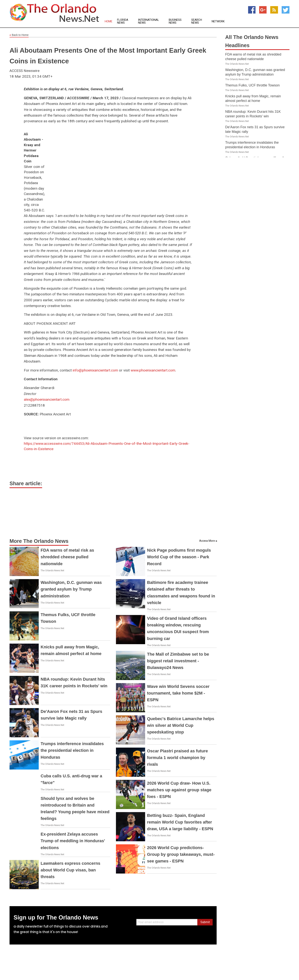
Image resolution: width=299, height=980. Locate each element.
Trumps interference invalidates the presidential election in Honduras (72, 750)
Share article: (26, 484)
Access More (207, 541)
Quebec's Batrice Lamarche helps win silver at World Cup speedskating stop (181, 725)
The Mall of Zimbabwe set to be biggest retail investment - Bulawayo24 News (178, 661)
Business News (175, 21)
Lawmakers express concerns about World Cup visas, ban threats (70, 870)
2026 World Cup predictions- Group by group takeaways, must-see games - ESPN (181, 854)
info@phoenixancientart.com (95, 370)
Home (109, 21)
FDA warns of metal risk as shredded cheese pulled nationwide (67, 557)
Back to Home (19, 35)
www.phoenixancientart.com (153, 370)
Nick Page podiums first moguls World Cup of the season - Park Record (179, 557)
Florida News (123, 21)
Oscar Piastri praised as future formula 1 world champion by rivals (177, 758)
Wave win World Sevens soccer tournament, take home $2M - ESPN (178, 693)
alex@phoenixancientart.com (47, 399)
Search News (197, 21)
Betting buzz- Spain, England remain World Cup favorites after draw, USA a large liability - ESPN (180, 822)
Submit (205, 922)
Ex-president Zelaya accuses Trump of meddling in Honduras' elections (73, 841)
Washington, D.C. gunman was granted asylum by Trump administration (71, 589)
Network (218, 21)
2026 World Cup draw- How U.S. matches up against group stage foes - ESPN (179, 790)
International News (149, 21)
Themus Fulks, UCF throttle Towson (252, 85)
